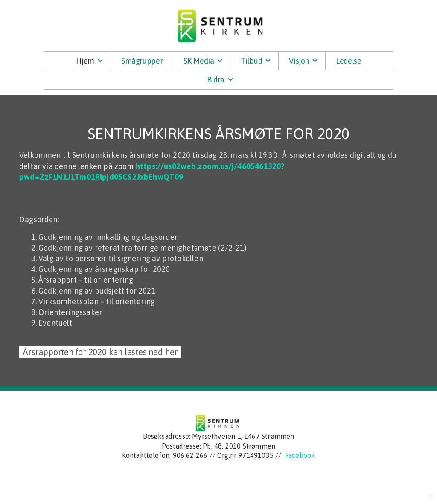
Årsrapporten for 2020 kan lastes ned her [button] (100, 352)
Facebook (300, 455)
